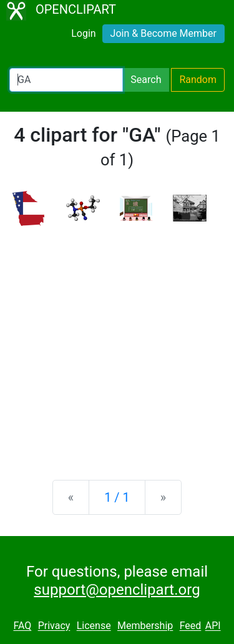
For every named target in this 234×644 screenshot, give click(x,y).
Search (146, 80)
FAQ (22, 626)
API (213, 626)
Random (198, 80)
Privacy (54, 626)
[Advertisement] (117, 343)
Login (83, 33)
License (94, 626)
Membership (145, 626)
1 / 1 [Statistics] (117, 497)
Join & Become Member (163, 33)
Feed (191, 626)
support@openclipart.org (117, 590)
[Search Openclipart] (66, 80)
